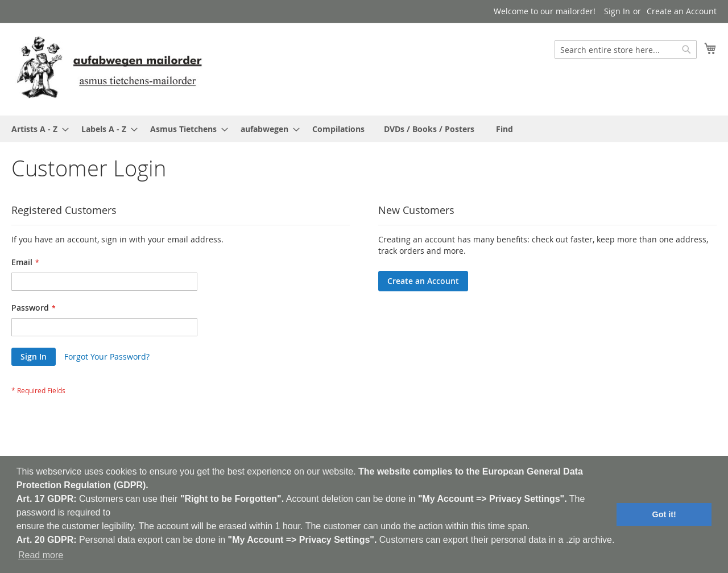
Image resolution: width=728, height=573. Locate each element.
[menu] (364, 129)
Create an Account (682, 11)
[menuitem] (37, 129)
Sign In (617, 11)
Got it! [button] (664, 514)
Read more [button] (41, 555)
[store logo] (109, 69)
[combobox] (626, 50)
